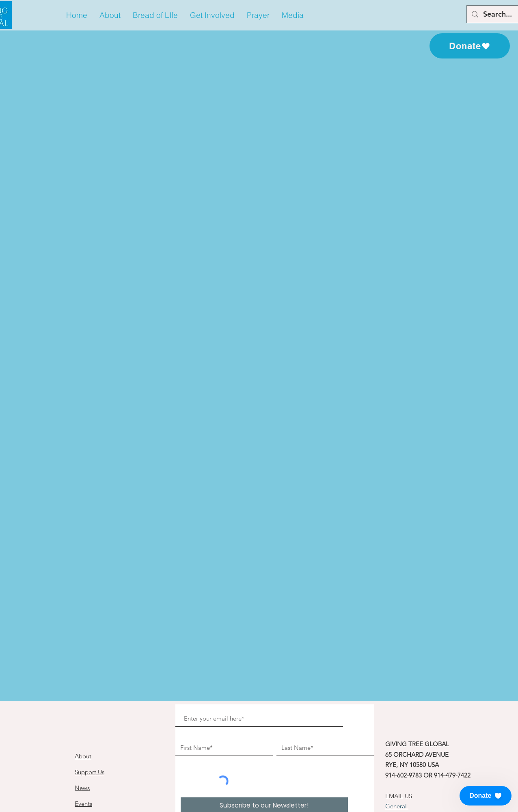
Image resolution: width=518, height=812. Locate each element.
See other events (259, 203)
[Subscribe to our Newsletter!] (264, 703)
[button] (110, 15)
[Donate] (470, 46)
